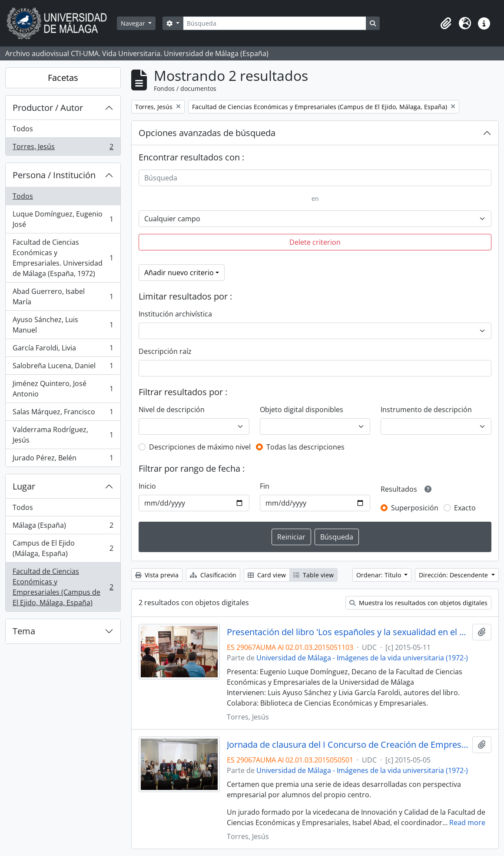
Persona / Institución (54, 175)
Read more (467, 823)
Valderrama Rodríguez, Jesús (63, 435)
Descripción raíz (165, 351)
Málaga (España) (63, 527)
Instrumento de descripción (426, 410)
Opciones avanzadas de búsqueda (207, 133)
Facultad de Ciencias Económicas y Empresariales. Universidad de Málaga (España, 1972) (63, 258)
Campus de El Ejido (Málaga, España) (63, 548)
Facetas (63, 78)
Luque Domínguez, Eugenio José (63, 219)
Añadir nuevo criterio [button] (179, 273)
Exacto (465, 508)
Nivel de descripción (172, 410)
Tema (24, 631)
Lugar (24, 486)
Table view (313, 575)
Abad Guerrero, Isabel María (63, 296)
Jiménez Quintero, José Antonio (63, 389)
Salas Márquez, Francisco (63, 414)
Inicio (147, 486)
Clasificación (213, 575)
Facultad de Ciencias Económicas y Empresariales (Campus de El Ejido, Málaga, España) (63, 587)
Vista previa (157, 575)
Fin (265, 486)
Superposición (415, 508)
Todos (23, 129)
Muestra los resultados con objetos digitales (418, 603)
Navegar (134, 23)
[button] (446, 23)
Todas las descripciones (305, 447)
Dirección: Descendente (454, 575)
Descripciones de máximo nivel (200, 447)
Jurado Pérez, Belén (63, 460)
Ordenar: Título (380, 575)
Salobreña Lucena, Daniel (63, 368)
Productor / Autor (48, 108)
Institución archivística (175, 314)
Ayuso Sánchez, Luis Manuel (63, 325)
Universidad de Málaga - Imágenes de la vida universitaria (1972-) (362, 658)
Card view (267, 575)
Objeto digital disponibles (302, 410)
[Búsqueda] (275, 23)
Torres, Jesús (63, 148)
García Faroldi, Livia (63, 350)
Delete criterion (315, 242)
